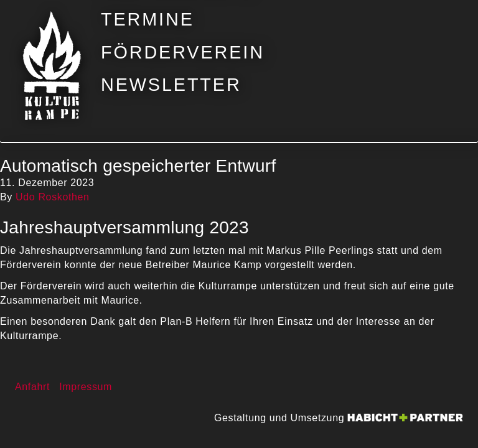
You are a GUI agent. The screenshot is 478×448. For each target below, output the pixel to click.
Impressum (86, 387)
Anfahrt (32, 387)
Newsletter (171, 85)
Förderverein (183, 53)
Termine (148, 20)
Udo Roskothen (53, 197)
